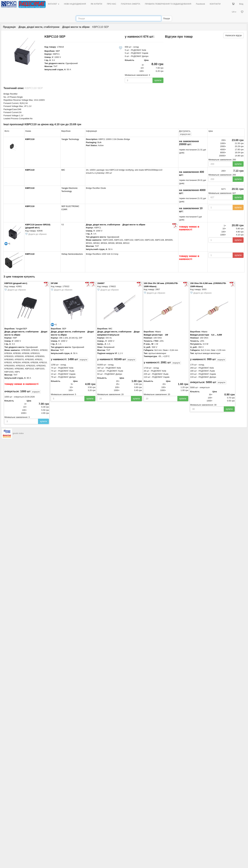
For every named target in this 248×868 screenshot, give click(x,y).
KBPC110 (30, 139)
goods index (18, 433)
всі (185, 134)
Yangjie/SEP (21, 329)
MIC (63, 170)
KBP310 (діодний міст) (16, 283)
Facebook (200, 4)
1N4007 (101, 283)
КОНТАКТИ (215, 4)
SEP (58, 51)
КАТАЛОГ (54, 4)
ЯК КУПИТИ (96, 4)
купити (158, 80)
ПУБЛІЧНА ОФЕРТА (131, 4)
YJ (62, 225)
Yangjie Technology (70, 139)
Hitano (158, 332)
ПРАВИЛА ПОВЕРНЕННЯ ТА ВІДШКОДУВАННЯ (168, 4)
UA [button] (234, 12)
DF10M (54, 283)
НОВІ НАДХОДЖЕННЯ (75, 4)
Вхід (241, 4)
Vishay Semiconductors (72, 254)
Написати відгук (234, 35)
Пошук (166, 18)
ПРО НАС (112, 4)
